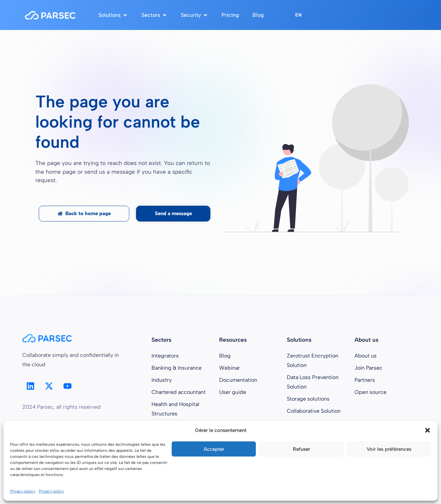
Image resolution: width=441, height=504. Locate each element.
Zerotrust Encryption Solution (313, 360)
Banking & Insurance (177, 368)
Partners (365, 380)
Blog (225, 356)
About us (366, 356)
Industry (162, 380)
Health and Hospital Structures (175, 409)
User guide (233, 392)
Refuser (301, 449)
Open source (370, 392)
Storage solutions (308, 399)
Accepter (214, 449)
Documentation (238, 380)
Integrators (165, 356)
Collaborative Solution (314, 411)
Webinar (230, 368)
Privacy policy (23, 491)
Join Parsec (368, 368)
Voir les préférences (389, 449)
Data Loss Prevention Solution (313, 382)
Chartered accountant (179, 392)
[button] (428, 430)
